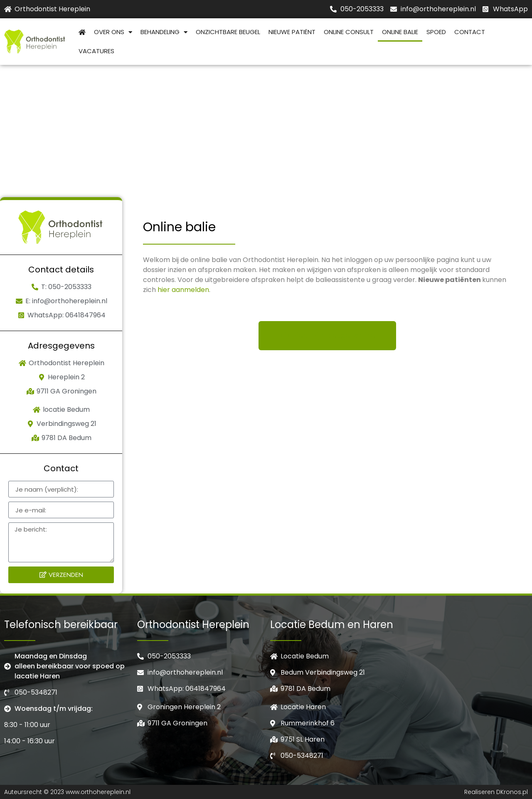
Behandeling (164, 32)
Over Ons (113, 32)
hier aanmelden (183, 290)
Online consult (349, 32)
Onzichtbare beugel (228, 32)
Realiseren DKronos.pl (496, 792)
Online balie (400, 32)
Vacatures (96, 51)
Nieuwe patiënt (292, 32)
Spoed (436, 32)
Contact (470, 32)
